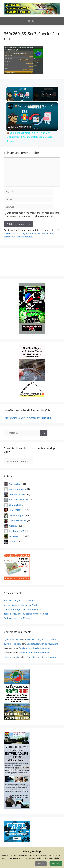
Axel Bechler (15, 484)
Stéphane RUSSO (17, 531)
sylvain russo (15, 536)
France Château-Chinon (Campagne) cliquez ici (28, 418)
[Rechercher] (44, 433)
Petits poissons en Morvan (17, 618)
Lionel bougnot (16, 515)
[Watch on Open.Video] (19, 127)
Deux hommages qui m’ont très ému (23, 609)
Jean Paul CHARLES (18, 500)
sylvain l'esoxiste (12, 639)
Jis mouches (15, 505)
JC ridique (14, 526)
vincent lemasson (18, 489)
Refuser (41, 864)
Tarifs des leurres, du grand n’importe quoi (26, 614)
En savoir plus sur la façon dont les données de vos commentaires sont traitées (32, 233)
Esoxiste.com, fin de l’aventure (19, 600)
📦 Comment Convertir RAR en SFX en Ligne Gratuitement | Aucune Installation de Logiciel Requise (32, 106)
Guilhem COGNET (18, 494)
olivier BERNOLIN (18, 520)
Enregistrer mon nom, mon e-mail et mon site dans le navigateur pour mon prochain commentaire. (33, 214)
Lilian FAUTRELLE (17, 510)
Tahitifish (13, 541)
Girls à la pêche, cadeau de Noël (20, 605)
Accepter (56, 864)
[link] (11, 106)
